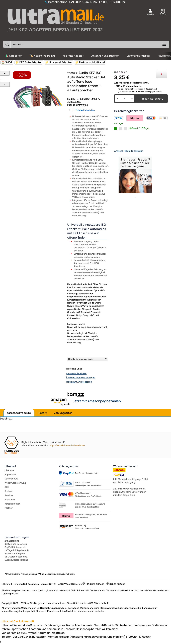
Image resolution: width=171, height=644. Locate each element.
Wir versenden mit (125, 466)
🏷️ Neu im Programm (42, 56)
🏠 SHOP (7, 62)
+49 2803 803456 (80, 2)
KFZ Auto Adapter (73, 56)
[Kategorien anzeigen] (164, 45)
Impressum (10, 474)
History (42, 413)
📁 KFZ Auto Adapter (29, 62)
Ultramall (10, 466)
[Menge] (124, 98)
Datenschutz (11, 479)
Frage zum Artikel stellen (79, 382)
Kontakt (9, 491)
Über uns (9, 470)
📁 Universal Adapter (59, 62)
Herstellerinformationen (81, 359)
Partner (9, 508)
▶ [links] (167, 56)
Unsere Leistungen (17, 537)
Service (9, 495)
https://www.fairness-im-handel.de (67, 446)
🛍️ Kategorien (14, 56)
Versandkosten (12, 504)
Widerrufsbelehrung (15, 483)
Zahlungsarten (63, 413)
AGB (7, 487)
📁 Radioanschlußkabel (90, 62)
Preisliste (10, 499)
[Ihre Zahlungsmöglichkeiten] (161, 74)
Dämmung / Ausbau (138, 56)
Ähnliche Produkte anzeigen (81, 378)
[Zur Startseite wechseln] (55, 37)
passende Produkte (76, 373)
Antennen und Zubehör (105, 56)
